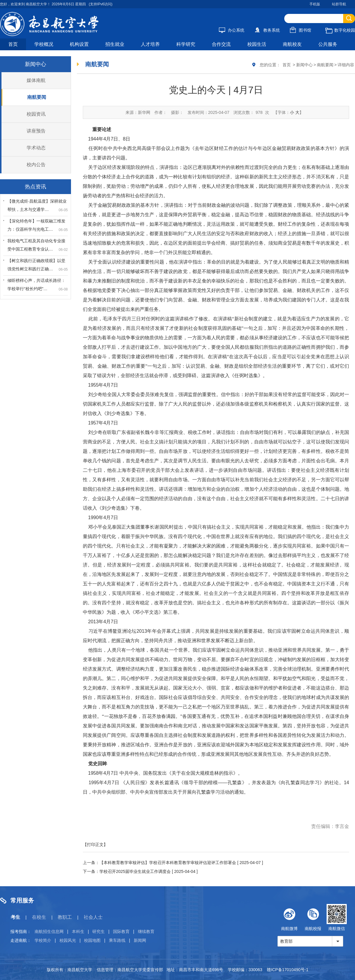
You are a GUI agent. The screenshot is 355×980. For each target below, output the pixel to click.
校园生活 (257, 44)
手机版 (315, 4)
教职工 (65, 917)
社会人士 (93, 917)
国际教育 (121, 931)
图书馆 (301, 30)
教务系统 (267, 30)
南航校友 (292, 44)
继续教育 (146, 931)
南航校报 (313, 917)
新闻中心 (304, 65)
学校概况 (44, 44)
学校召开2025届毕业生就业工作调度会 (135, 871)
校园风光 (68, 940)
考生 (15, 917)
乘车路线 (117, 940)
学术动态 (36, 148)
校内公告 (36, 165)
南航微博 (289, 917)
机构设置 (79, 44)
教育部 (286, 941)
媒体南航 (36, 80)
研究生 (99, 931)
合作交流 (221, 44)
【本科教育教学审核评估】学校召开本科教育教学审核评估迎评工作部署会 (168, 863)
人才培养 (150, 44)
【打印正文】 (95, 845)
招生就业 (115, 44)
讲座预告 (36, 131)
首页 (13, 44)
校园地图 (92, 940)
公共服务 (328, 44)
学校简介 (43, 940)
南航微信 (337, 917)
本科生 (78, 931)
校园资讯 (36, 114)
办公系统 (232, 30)
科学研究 (186, 44)
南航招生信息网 (49, 931)
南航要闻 (37, 97)
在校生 (39, 917)
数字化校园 (340, 30)
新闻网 (140, 940)
